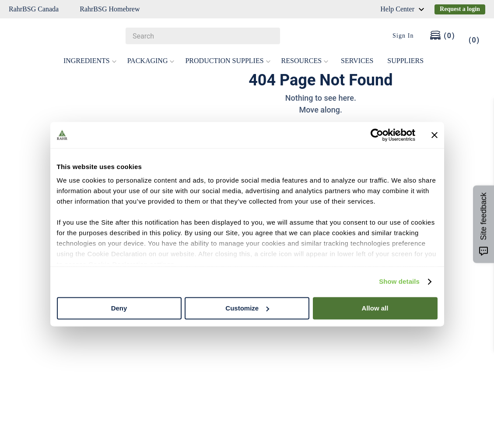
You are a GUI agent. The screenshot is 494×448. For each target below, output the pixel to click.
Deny (119, 308)
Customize (247, 308)
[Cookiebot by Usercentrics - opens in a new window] (377, 135)
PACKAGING (151, 61)
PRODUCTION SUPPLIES (228, 61)
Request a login (460, 9)
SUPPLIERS (405, 61)
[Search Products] (269, 36)
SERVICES (357, 61)
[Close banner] (434, 135)
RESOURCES (305, 61)
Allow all (375, 308)
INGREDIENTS (90, 61)
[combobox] (203, 36)
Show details (399, 281)
